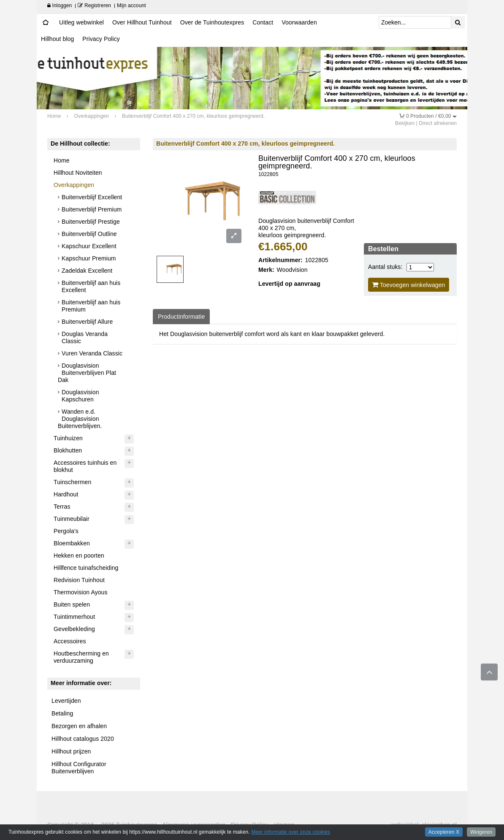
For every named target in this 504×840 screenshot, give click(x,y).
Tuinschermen (72, 482)
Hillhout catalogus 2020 (83, 739)
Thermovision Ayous (81, 592)
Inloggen (60, 5)
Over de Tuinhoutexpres (212, 22)
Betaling (62, 713)
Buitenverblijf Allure (87, 322)
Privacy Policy (101, 39)
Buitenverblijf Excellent (92, 197)
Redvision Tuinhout (79, 580)
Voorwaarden (299, 22)
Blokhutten (68, 450)
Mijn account (131, 5)
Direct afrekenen (438, 123)
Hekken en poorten (79, 555)
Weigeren (481, 832)
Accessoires (70, 641)
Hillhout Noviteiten (78, 173)
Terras (62, 507)
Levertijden (66, 701)
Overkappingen (74, 185)
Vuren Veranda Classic (92, 353)
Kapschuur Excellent (89, 246)
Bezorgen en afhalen (79, 726)
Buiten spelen (72, 604)
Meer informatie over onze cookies (291, 832)
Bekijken (405, 123)
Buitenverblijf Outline (89, 234)
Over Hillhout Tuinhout (142, 22)
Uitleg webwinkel (81, 22)
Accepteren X (444, 832)
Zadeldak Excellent (87, 271)
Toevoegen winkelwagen (409, 285)
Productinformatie (181, 317)
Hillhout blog (57, 39)
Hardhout (66, 494)
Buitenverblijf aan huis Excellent (91, 286)
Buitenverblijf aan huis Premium (91, 306)
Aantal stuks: (385, 267)
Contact (263, 22)
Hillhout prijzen (71, 751)
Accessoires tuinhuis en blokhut (85, 466)
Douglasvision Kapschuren (80, 396)
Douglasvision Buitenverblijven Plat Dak (87, 373)
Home (62, 160)
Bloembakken (72, 543)
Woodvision (292, 270)
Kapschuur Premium (89, 258)
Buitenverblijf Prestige (91, 222)
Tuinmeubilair (72, 519)
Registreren (94, 5)
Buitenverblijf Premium (92, 209)
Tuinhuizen (68, 438)
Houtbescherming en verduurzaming (81, 657)
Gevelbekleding (74, 629)
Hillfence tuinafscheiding (86, 568)
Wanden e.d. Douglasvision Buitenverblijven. (80, 419)
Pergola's (66, 531)
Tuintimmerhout (74, 617)
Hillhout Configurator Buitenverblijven (79, 768)
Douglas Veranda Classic (85, 337)
